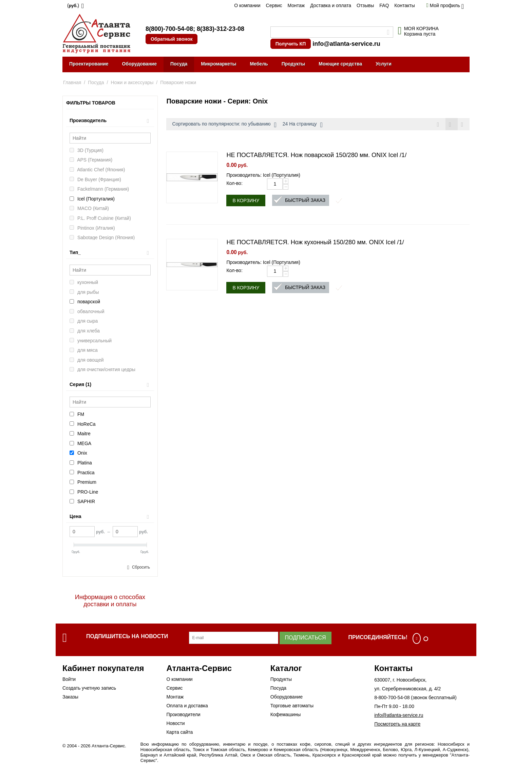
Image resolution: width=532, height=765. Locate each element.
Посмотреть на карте (397, 724)
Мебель (259, 64)
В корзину (246, 201)
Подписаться (306, 638)
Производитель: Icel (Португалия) (263, 175)
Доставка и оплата (331, 5)
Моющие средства (340, 64)
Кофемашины (286, 714)
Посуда (179, 64)
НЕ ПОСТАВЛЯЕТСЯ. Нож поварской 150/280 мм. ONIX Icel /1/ (316, 155)
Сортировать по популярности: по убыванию (224, 125)
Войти (69, 679)
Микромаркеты (218, 64)
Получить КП (291, 44)
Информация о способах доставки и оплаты (110, 601)
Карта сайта (179, 732)
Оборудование (139, 64)
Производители (183, 714)
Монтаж (296, 5)
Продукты (293, 64)
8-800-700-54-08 (392, 697)
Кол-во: (234, 184)
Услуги (384, 64)
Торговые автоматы (292, 706)
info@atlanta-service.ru (346, 44)
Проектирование (89, 64)
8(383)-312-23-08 (221, 29)
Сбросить (141, 567)
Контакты (404, 5)
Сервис (274, 5)
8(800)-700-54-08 (169, 29)
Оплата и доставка (187, 706)
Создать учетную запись (89, 688)
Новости (175, 723)
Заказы (70, 697)
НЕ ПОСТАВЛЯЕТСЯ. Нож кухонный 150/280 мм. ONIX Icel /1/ (315, 243)
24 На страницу (303, 125)
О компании (247, 5)
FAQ (384, 5)
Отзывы (365, 5)
